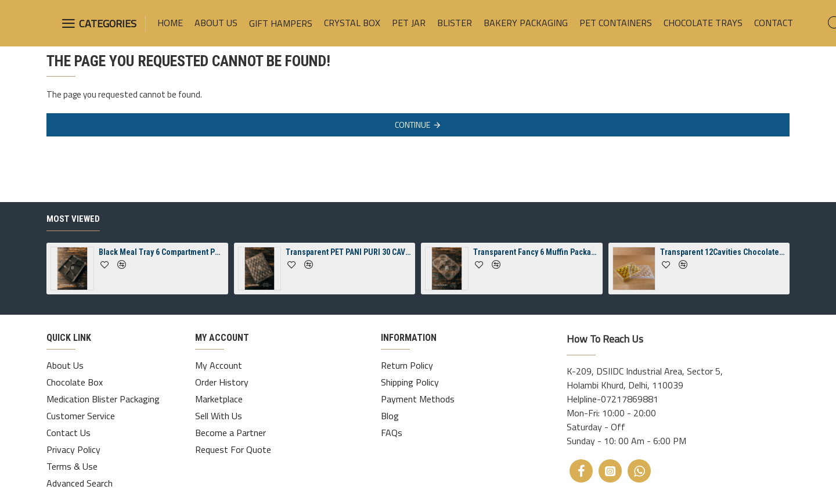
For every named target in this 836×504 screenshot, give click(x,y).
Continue (412, 125)
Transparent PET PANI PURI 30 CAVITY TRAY (348, 252)
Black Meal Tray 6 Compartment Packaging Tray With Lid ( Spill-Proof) (161, 252)
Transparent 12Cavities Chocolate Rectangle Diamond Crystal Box (723, 252)
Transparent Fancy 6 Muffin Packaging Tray (536, 252)
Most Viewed (73, 219)
